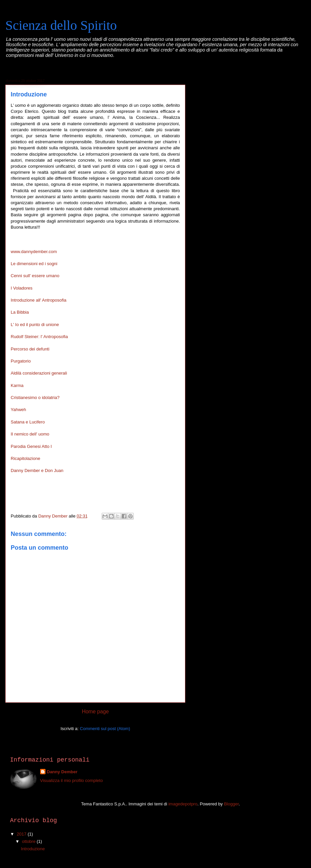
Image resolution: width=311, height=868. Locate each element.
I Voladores (22, 288)
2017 (22, 834)
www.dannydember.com (34, 252)
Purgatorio (21, 361)
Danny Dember (62, 772)
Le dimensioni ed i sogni (34, 264)
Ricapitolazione (25, 458)
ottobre (29, 841)
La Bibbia (20, 312)
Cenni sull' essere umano (35, 276)
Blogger (231, 804)
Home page (95, 712)
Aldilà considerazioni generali (39, 373)
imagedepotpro (183, 804)
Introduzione (33, 849)
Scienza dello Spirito (61, 25)
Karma (17, 385)
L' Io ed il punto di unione (35, 325)
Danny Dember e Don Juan (37, 470)
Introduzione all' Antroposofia (39, 300)
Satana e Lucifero (28, 422)
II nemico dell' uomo (30, 434)
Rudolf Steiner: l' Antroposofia (39, 337)
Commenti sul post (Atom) (105, 729)
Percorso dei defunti (30, 349)
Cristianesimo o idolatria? (35, 398)
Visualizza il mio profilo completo (72, 780)
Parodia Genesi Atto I (31, 446)
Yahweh (18, 410)
